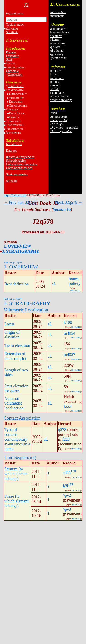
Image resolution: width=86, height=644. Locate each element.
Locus (9, 324)
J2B (73, 471)
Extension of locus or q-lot (15, 356)
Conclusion (15, 75)
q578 (62, 430)
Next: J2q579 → (69, 202)
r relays (55, 85)
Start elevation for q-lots (16, 388)
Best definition (17, 284)
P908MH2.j (75, 290)
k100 (68, 322)
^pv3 (67, 509)
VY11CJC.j (76, 477)
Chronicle (12, 71)
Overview (12, 56)
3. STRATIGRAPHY (21, 251)
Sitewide (12, 181)
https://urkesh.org (15, 195)
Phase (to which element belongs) (16, 501)
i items (55, 40)
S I (15, 67)
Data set (11, 151)
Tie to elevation (17, 346)
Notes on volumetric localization (14, 403)
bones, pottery (75, 281)
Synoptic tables (16, 161)
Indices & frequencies (20, 157)
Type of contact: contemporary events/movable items (17, 439)
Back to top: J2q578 (13, 262)
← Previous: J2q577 (21, 202)
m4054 (69, 333)
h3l (65, 486)
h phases (56, 71)
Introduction (15, 86)
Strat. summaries (17, 174)
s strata (55, 89)
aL (54, 284)
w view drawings (61, 100)
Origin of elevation (12, 335)
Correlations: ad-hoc (19, 168)
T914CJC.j (76, 505)
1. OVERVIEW (17, 246)
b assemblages (59, 32)
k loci (54, 74)
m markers (57, 78)
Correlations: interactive (22, 164)
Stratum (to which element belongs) (16, 474)
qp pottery (57, 54)
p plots (55, 82)
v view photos (59, 96)
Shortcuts (12, 32)
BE (17, 113)
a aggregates (58, 29)
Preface (11, 52)
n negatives (57, 43)
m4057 (69, 355)
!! (48, 474)
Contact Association (22, 418)
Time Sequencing (20, 457)
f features (56, 36)
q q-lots (55, 47)
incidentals (57, 16)
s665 (67, 473)
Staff (9, 60)
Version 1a (62, 209)
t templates (57, 93)
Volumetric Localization (26, 310)
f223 (68, 406)
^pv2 (67, 495)
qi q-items (57, 51)
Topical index (15, 25)
